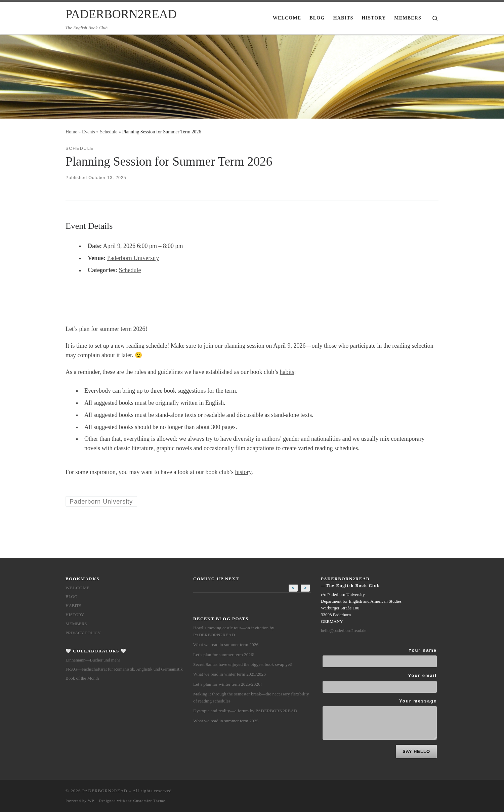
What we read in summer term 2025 (226, 721)
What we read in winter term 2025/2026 (229, 674)
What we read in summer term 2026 (226, 645)
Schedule (109, 132)
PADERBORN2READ (105, 791)
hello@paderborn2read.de (344, 630)
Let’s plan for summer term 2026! (224, 655)
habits (287, 372)
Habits (73, 606)
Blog (71, 596)
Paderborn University (133, 258)
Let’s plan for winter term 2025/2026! (227, 684)
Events (89, 132)
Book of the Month (82, 678)
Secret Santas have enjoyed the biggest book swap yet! (243, 664)
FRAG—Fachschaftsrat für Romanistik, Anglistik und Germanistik (124, 669)
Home (71, 132)
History (75, 615)
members (76, 624)
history (243, 472)
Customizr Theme (149, 801)
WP (91, 801)
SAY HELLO (416, 751)
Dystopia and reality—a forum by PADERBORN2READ (245, 711)
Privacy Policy (83, 633)
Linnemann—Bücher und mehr (93, 660)
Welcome (78, 588)
